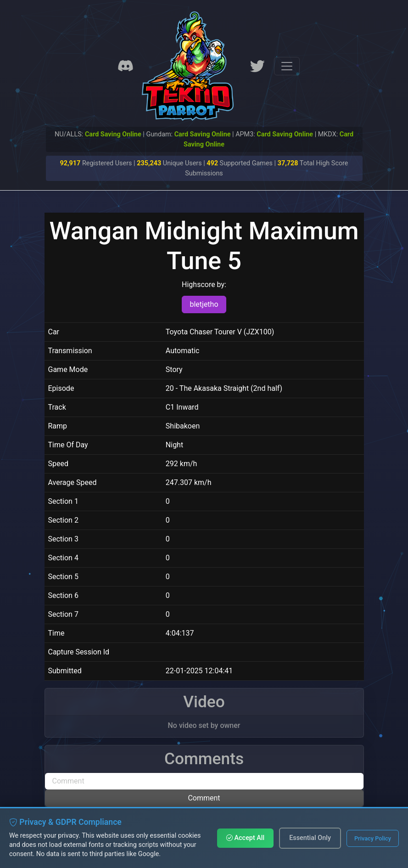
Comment (204, 798)
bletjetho (204, 304)
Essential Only (310, 838)
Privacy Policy (373, 838)
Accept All (245, 838)
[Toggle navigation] (287, 66)
